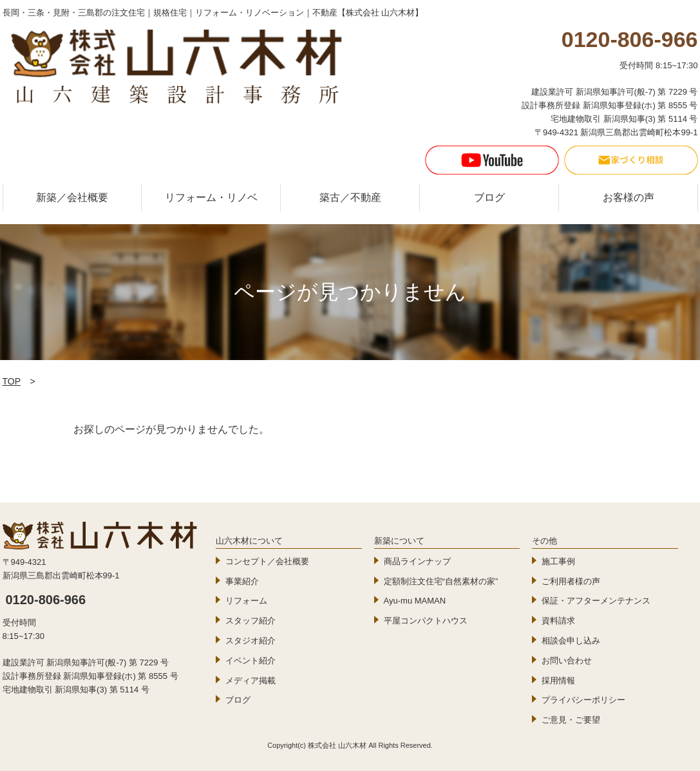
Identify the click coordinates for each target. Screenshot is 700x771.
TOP (12, 381)
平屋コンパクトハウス (426, 621)
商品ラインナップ (417, 561)
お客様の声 (629, 197)
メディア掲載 (251, 681)
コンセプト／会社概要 (267, 561)
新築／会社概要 (72, 197)
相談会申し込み (571, 641)
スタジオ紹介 (251, 641)
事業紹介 (242, 581)
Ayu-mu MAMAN (415, 601)
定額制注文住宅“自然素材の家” (441, 581)
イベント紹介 (251, 661)
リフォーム (246, 601)
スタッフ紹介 (251, 621)
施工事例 (558, 561)
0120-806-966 (46, 600)
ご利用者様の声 (571, 581)
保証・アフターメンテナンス (596, 601)
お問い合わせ (567, 661)
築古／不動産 (350, 197)
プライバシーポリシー (583, 700)
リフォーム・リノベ (211, 197)
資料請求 (558, 621)
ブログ (489, 197)
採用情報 (558, 681)
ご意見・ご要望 (571, 720)
